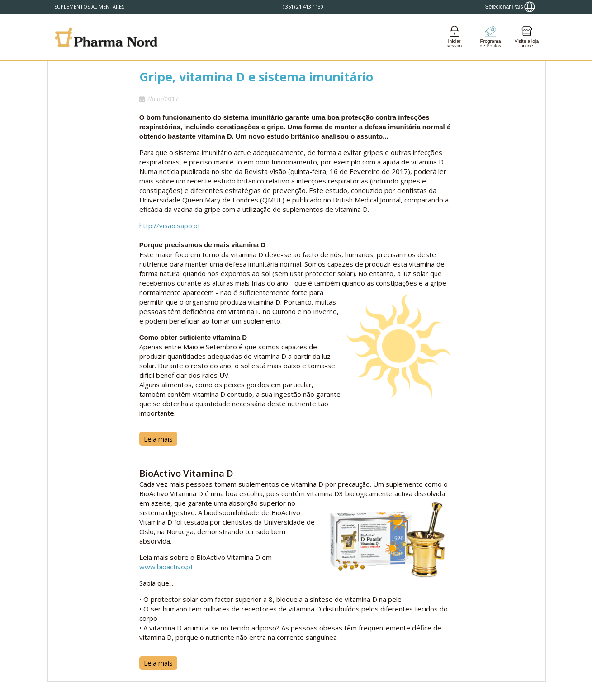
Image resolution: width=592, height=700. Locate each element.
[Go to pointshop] (491, 37)
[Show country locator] (510, 7)
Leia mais (158, 439)
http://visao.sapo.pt (170, 226)
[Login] (455, 37)
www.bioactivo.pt (166, 567)
